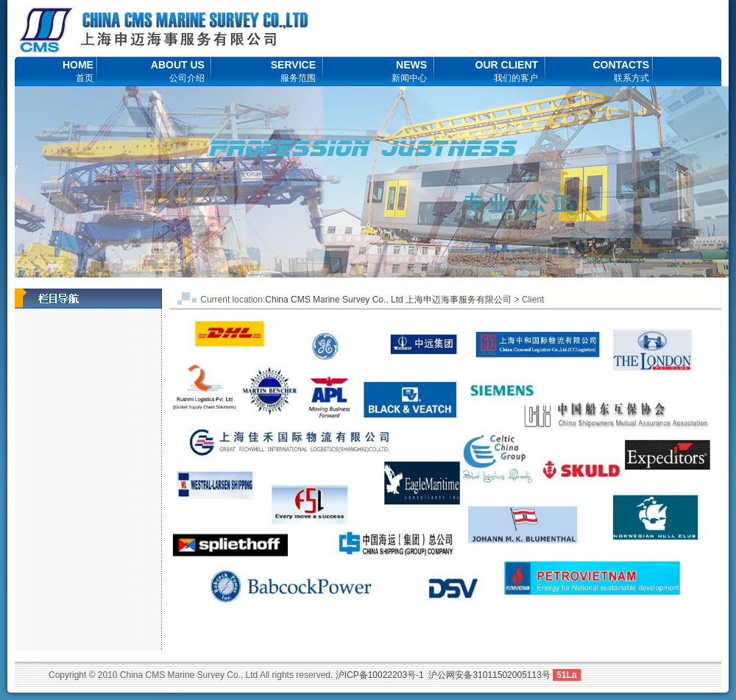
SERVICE (293, 71)
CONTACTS (621, 71)
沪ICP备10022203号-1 (380, 675)
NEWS (409, 71)
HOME (78, 71)
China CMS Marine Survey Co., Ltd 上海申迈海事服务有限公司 (388, 300)
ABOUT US (178, 71)
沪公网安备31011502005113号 (489, 675)
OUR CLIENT (507, 71)
